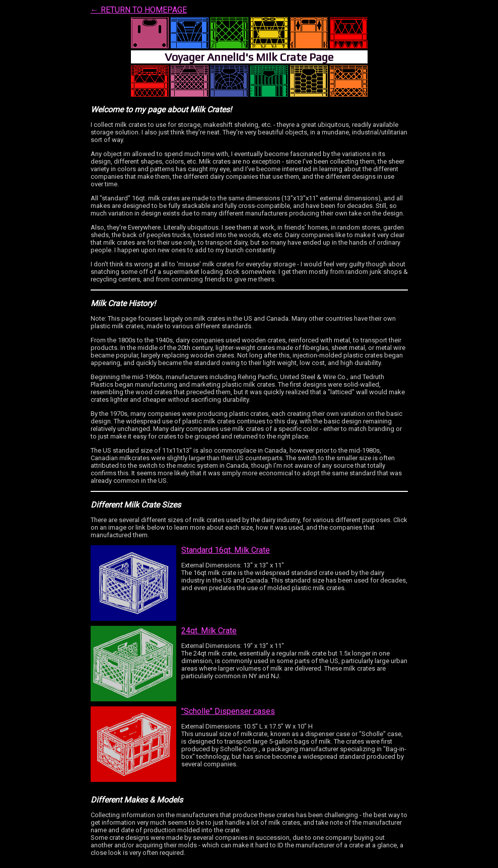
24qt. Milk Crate (209, 631)
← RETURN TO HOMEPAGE (139, 10)
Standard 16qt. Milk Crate (226, 550)
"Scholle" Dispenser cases (228, 711)
